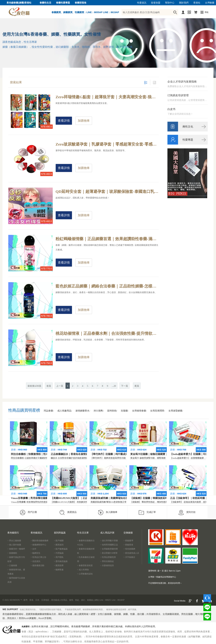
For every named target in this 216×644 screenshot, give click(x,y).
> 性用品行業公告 (38, 557)
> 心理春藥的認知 (85, 574)
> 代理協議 (59, 553)
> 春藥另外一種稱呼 (16, 549)
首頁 (49, 386)
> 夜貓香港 (128, 545)
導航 (207, 12)
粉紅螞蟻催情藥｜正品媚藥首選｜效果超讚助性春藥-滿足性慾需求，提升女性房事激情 (107, 239)
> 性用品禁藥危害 (108, 557)
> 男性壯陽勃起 (107, 561)
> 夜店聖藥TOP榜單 (109, 553)
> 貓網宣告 (35, 553)
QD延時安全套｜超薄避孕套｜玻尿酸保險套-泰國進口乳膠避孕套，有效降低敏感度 (107, 192)
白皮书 (171, 109)
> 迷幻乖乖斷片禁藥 (109, 541)
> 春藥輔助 (12, 553)
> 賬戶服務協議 (61, 549)
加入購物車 (108, 512)
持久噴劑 (98, 411)
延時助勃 (112, 411)
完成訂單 (147, 512)
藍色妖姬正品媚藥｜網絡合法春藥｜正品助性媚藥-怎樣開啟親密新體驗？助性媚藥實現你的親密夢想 (107, 286)
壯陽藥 (124, 411)
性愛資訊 (142, 3)
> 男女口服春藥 (14, 541)
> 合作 (33, 549)
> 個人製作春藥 (14, 545)
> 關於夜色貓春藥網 (39, 541)
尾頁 (137, 386)
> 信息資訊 (35, 561)
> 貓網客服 (59, 570)
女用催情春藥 (139, 411)
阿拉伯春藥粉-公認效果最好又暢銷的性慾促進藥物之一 (37, 458)
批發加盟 (156, 3)
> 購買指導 (59, 565)
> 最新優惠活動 (37, 565)
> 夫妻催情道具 (107, 565)
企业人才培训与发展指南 (182, 82)
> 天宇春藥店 (129, 557)
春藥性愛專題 (63, 3)
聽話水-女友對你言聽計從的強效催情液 (69, 458)
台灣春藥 (210, 3)
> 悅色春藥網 (129, 549)
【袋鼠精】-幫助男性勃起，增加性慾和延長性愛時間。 (156, 502)
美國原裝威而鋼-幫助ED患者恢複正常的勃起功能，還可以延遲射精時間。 (126, 502)
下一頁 (124, 386)
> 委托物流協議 (61, 561)
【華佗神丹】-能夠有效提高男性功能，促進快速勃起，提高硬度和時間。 (125, 458)
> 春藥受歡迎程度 (85, 565)
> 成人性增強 (83, 570)
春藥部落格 (81, 3)
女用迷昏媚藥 (175, 411)
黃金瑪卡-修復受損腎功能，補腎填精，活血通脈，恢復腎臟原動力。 (163, 458)
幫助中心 (170, 3)
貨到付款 (187, 512)
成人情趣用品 (64, 411)
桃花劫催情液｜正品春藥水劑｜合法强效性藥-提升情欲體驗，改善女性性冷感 (107, 333)
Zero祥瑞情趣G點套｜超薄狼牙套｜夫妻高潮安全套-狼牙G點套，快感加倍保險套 (107, 97)
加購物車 (84, 121)
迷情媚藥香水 (82, 411)
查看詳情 (64, 121)
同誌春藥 (48, 411)
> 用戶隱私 (59, 557)
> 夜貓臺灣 (128, 541)
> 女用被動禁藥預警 (109, 549)
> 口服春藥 (12, 565)
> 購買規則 (59, 545)
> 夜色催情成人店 (131, 553)
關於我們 (184, 3)
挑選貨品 (68, 512)
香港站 (197, 3)
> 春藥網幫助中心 (38, 545)
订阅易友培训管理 (178, 95)
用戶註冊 (28, 512)
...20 (114, 386)
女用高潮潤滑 (157, 411)
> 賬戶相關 (59, 541)
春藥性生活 (45, 3)
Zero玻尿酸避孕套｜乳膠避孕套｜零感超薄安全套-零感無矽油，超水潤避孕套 (107, 144)
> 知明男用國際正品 (109, 545)
